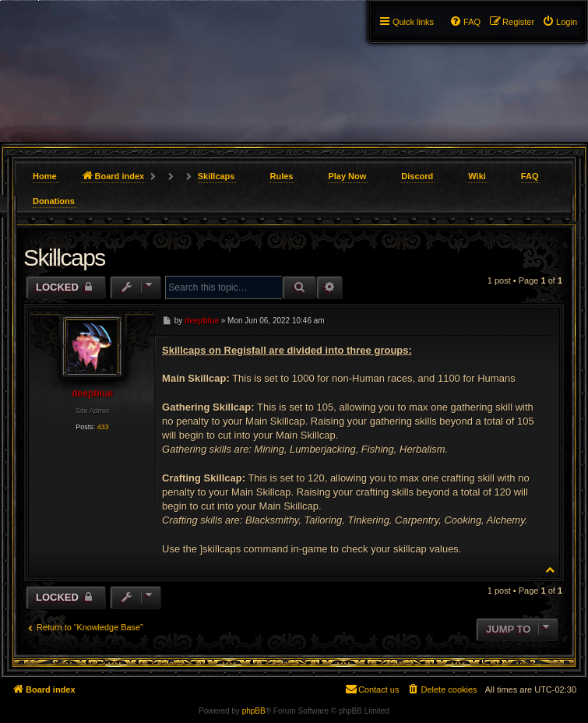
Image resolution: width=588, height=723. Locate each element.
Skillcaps (217, 176)
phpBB (254, 711)
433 (103, 427)
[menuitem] (560, 22)
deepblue (92, 393)
